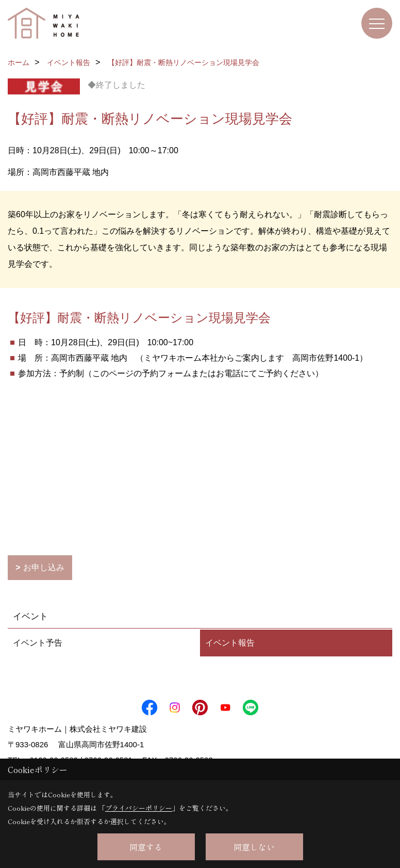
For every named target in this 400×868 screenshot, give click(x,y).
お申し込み (44, 567)
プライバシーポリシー (139, 808)
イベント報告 (230, 643)
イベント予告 (38, 643)
